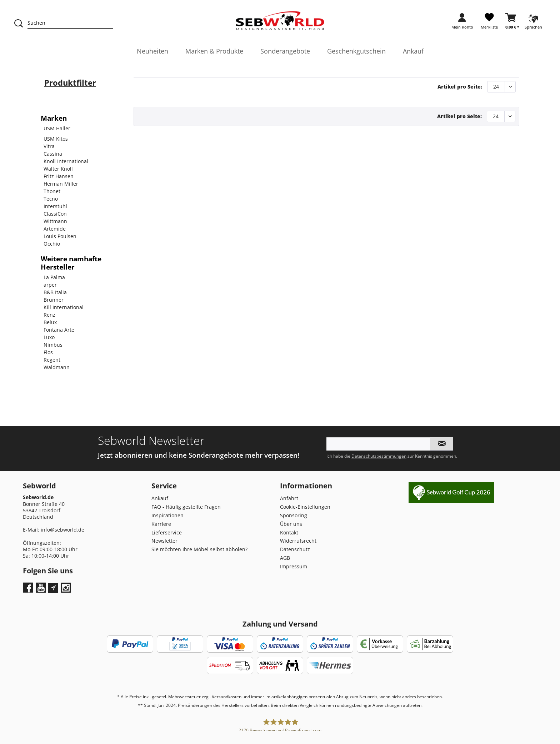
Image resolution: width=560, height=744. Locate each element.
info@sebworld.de (62, 530)
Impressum (294, 566)
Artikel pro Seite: (460, 87)
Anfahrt (289, 498)
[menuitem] (462, 23)
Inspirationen (167, 515)
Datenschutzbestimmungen (379, 456)
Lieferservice (167, 532)
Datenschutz (295, 549)
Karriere (161, 524)
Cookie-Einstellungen (305, 507)
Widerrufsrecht (298, 541)
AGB (285, 558)
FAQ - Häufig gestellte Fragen (186, 507)
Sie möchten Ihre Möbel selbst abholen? (199, 549)
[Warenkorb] (512, 23)
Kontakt (289, 532)
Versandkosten (227, 697)
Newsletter (164, 541)
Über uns (291, 524)
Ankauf (160, 498)
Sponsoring (294, 515)
